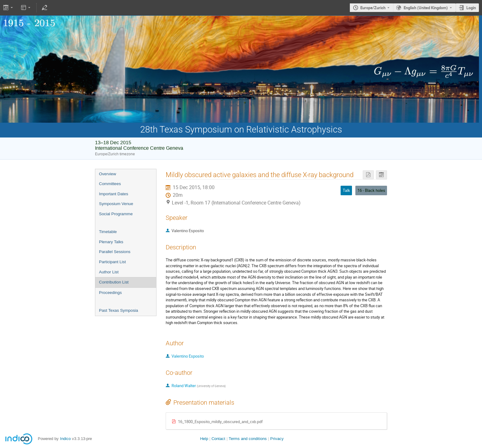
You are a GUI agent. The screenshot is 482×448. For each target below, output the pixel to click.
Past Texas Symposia (119, 310)
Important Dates (114, 194)
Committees (110, 184)
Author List (109, 272)
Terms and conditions (248, 439)
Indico (65, 439)
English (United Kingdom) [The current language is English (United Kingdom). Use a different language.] (426, 8)
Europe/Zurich (373, 8)
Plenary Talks (111, 242)
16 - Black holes (371, 190)
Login (471, 8)
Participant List (112, 262)
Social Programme (116, 214)
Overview (108, 174)
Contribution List (114, 282)
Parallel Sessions (115, 252)
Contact (218, 439)
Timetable (108, 232)
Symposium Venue (116, 204)
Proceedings (110, 293)
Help (204, 439)
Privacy (277, 439)
